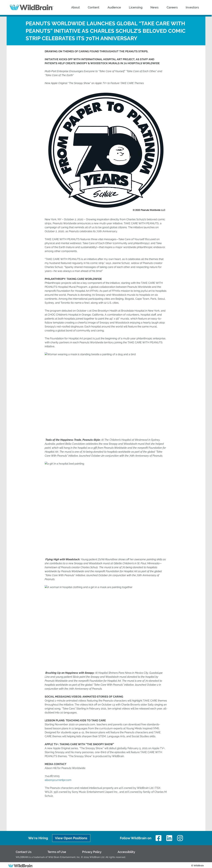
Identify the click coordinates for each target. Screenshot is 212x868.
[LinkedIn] (169, 838)
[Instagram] (180, 838)
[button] (76, 7)
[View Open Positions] (71, 838)
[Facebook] (158, 838)
